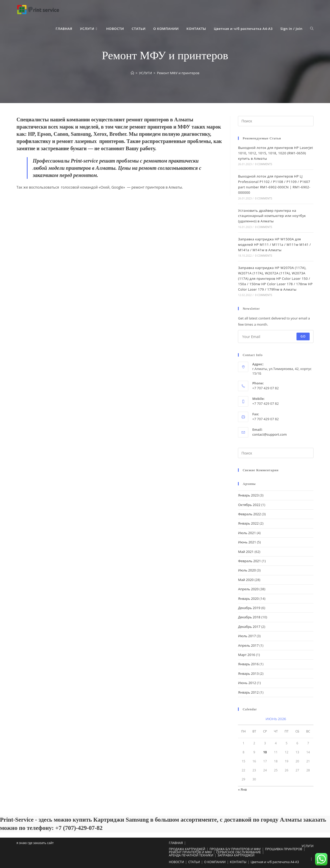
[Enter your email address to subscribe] (276, 336)
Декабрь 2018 (249, 617)
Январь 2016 (248, 664)
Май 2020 (246, 580)
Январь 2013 (248, 673)
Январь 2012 (248, 692)
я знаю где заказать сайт (35, 843)
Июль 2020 (247, 570)
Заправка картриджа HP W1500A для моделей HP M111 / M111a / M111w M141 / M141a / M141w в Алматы (274, 245)
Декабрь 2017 (249, 627)
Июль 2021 (247, 533)
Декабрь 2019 (249, 608)
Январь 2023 (248, 495)
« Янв (242, 789)
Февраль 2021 (249, 561)
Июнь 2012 (247, 683)
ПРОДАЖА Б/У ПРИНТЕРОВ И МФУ (235, 849)
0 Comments (263, 164)
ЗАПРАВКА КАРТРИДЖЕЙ (236, 855)
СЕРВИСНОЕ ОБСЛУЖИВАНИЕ (239, 852)
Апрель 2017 (248, 645)
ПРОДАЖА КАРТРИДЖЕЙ (187, 849)
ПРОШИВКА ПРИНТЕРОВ (284, 849)
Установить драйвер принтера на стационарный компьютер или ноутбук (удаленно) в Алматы (272, 216)
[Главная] (132, 73)
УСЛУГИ (308, 846)
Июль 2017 (247, 636)
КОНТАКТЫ (238, 862)
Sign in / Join (291, 29)
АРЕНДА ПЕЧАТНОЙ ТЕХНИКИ (191, 855)
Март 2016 (246, 655)
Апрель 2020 (248, 589)
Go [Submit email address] (303, 336)
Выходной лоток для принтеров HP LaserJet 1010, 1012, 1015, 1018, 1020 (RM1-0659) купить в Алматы (275, 153)
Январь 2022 (248, 523)
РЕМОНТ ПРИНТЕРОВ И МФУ (190, 852)
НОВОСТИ (176, 862)
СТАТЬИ (194, 862)
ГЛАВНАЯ (176, 843)
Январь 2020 (248, 599)
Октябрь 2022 (249, 505)
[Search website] (312, 29)
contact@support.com (269, 434)
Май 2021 (246, 552)
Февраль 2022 (249, 514)
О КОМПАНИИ (215, 862)
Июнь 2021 (247, 542)
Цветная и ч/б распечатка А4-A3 (275, 862)
